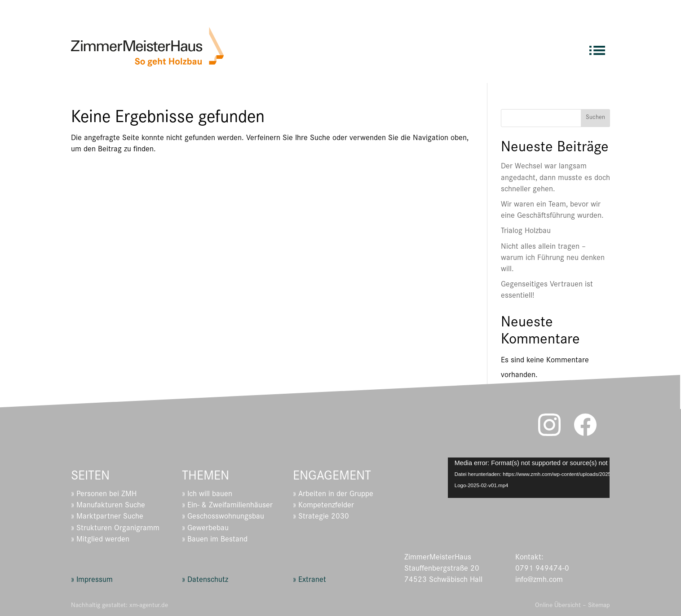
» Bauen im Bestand (215, 540)
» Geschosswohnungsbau (223, 517)
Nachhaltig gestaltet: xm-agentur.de (119, 606)
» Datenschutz (205, 581)
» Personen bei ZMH (104, 495)
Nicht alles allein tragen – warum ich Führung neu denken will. (553, 259)
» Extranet (310, 581)
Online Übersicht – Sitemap (573, 606)
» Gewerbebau (205, 529)
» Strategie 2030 (321, 517)
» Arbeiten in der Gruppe (333, 495)
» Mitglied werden (100, 540)
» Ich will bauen (207, 495)
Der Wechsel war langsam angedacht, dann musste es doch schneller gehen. (555, 178)
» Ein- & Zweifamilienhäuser (227, 506)
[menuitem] (597, 46)
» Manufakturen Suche (108, 506)
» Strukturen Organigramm (115, 529)
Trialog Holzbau (526, 232)
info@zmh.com (539, 581)
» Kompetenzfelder (323, 506)
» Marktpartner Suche (107, 517)
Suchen (595, 118)
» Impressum (92, 581)
